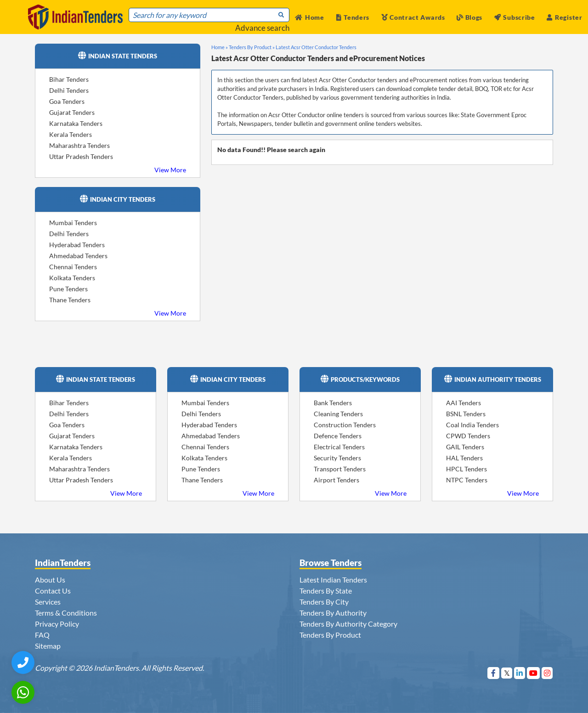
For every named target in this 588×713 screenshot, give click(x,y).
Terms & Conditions (66, 613)
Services (48, 602)
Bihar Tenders (69, 79)
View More (170, 170)
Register (564, 17)
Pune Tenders (68, 289)
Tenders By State (326, 591)
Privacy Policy (57, 624)
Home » (220, 47)
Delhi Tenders (69, 90)
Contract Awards (413, 17)
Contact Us (53, 591)
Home (310, 17)
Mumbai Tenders (73, 223)
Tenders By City (324, 602)
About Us (50, 580)
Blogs (469, 17)
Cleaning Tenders (338, 414)
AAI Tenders (464, 403)
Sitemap (48, 646)
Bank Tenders (333, 403)
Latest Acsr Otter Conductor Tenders (316, 47)
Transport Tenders (340, 469)
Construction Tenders (345, 425)
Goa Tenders (67, 101)
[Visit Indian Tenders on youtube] (534, 673)
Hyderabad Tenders (77, 245)
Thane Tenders (70, 300)
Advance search (262, 28)
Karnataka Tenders (76, 123)
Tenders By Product (330, 635)
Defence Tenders (338, 436)
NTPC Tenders (467, 480)
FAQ (42, 635)
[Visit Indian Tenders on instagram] (547, 673)
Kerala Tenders (71, 134)
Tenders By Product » (252, 47)
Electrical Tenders (339, 447)
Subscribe (515, 17)
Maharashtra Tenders (79, 145)
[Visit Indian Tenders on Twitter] (507, 673)
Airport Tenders (336, 480)
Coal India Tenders (472, 425)
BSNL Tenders (466, 414)
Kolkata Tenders (72, 278)
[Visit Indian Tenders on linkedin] (520, 673)
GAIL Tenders (465, 447)
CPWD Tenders (468, 436)
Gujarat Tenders (72, 112)
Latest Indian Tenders (333, 580)
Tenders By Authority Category (348, 624)
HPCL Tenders (466, 469)
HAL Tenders (464, 458)
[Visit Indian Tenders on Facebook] (494, 673)
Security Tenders (337, 458)
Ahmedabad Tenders (78, 256)
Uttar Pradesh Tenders (81, 156)
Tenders (353, 17)
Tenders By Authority (333, 613)
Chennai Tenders (73, 267)
